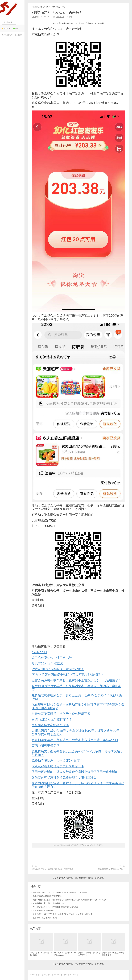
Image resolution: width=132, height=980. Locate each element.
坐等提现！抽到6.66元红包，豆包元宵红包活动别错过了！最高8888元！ (62, 893)
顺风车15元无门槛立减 (47, 663)
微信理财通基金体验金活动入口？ (111, 869)
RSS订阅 (6, 28)
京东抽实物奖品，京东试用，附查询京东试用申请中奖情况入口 (75, 740)
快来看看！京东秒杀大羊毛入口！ (46, 918)
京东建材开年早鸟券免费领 (44, 910)
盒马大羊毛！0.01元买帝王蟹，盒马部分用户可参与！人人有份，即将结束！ (63, 914)
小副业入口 (39, 652)
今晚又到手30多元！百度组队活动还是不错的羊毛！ (52, 869)
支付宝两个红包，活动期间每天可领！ (90, 944)
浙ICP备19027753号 (71, 975)
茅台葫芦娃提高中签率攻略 (50, 725)
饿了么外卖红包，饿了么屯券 (52, 658)
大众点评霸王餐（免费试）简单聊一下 (58, 766)
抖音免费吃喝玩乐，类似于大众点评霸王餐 (61, 714)
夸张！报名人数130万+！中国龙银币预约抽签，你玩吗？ (56, 907)
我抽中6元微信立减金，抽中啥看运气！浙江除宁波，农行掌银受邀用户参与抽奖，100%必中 (70, 900)
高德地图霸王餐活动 (46, 746)
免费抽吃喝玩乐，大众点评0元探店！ (57, 761)
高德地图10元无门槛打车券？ (52, 719)
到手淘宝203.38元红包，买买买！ (57, 12)
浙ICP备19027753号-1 (56, 975)
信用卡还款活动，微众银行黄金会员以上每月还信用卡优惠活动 (75, 772)
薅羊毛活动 (19, 35)
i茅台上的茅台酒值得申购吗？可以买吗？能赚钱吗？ (67, 675)
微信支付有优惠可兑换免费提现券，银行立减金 (64, 777)
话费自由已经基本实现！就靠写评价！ (58, 669)
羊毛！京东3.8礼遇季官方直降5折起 (47, 896)
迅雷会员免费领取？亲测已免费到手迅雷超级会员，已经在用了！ (76, 680)
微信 (16, 28)
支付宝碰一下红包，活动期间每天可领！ (114, 944)
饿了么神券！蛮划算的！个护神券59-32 (49, 903)
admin (34, 17)
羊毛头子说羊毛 (11, 8)
